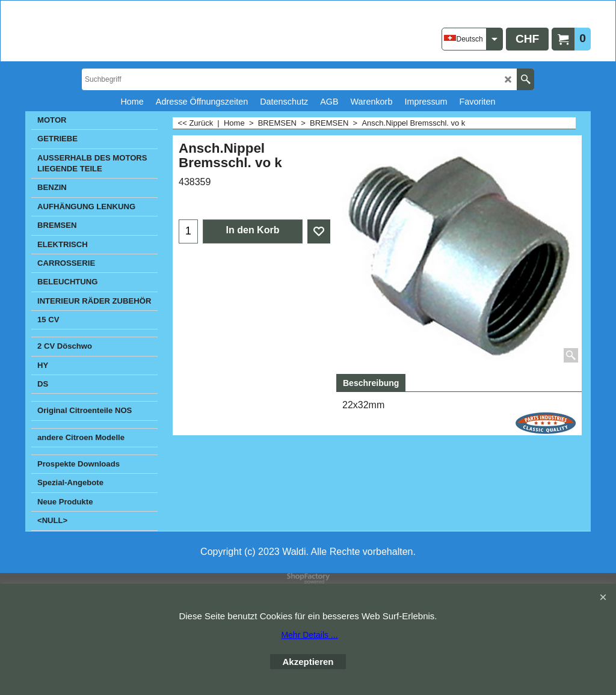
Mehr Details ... (309, 635)
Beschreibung (371, 383)
